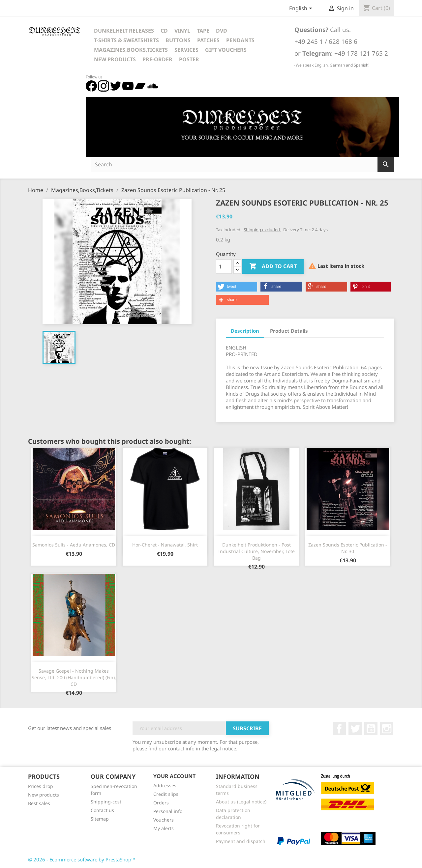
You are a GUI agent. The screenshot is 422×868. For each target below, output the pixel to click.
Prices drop (41, 786)
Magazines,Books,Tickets (131, 50)
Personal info (168, 811)
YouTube (371, 729)
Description (245, 331)
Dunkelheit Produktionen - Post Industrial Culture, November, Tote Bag (256, 551)
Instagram (387, 729)
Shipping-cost (106, 802)
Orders (161, 803)
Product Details (289, 331)
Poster (189, 59)
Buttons (178, 40)
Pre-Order (157, 59)
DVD (222, 31)
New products (44, 795)
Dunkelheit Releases (124, 31)
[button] (237, 287)
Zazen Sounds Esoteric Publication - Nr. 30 (348, 548)
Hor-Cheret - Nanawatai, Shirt (165, 545)
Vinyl (182, 31)
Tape (203, 31)
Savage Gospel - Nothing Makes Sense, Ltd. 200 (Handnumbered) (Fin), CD (74, 677)
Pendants (240, 40)
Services (186, 50)
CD (164, 31)
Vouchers (164, 820)
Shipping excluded (262, 230)
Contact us (102, 810)
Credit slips (166, 794)
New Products (115, 59)
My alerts (164, 828)
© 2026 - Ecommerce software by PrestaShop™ (82, 859)
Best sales (39, 803)
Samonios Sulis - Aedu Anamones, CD (74, 545)
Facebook (339, 729)
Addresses (165, 785)
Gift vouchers (226, 50)
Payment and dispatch (241, 841)
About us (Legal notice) (241, 802)
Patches (208, 40)
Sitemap (100, 819)
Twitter (355, 729)
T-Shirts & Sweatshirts (126, 40)
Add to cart (273, 266)
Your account (174, 776)
